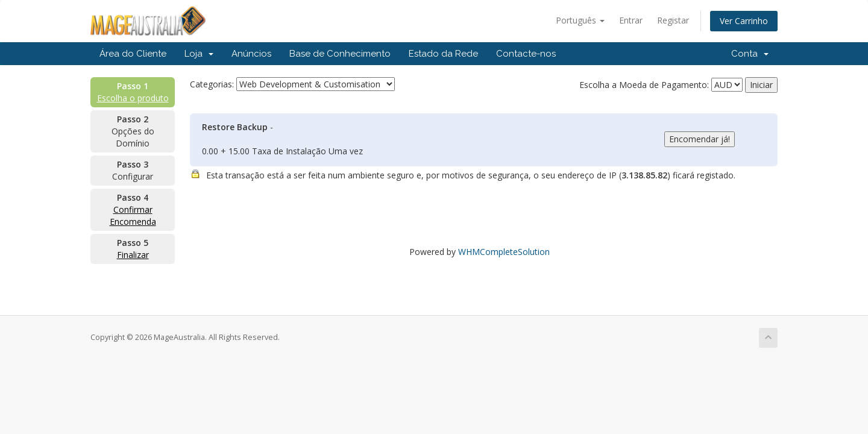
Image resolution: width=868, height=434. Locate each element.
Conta (750, 54)
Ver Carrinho (744, 21)
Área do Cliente (133, 54)
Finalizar (133, 255)
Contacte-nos (526, 54)
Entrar (631, 20)
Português (580, 20)
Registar (673, 20)
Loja (199, 54)
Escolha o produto (133, 98)
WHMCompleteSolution (504, 252)
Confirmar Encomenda (133, 215)
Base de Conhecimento (340, 54)
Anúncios (251, 54)
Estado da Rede (443, 54)
